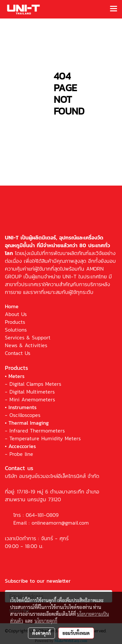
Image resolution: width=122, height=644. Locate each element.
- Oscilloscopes (23, 415)
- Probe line (19, 454)
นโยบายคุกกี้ (46, 621)
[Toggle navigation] (114, 9)
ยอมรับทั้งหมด (76, 633)
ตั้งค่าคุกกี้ (41, 633)
